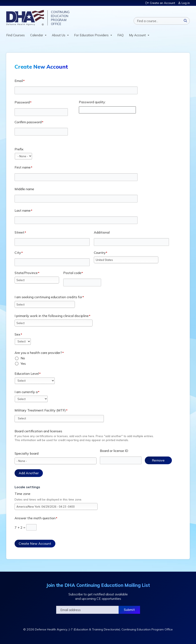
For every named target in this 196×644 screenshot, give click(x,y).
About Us (59, 35)
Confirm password (28, 122)
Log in (186, 3)
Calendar (37, 35)
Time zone (22, 494)
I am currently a (26, 392)
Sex (17, 334)
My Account (137, 35)
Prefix (19, 149)
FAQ (120, 35)
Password (22, 102)
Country (100, 253)
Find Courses (16, 35)
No (23, 358)
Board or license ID (114, 451)
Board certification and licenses (38, 431)
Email (19, 81)
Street (19, 232)
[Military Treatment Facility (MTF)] (25, 418)
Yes (23, 364)
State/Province (26, 273)
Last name (23, 210)
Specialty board (27, 453)
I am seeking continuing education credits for (48, 297)
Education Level (27, 374)
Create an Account (163, 3)
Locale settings (27, 487)
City (18, 253)
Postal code (72, 273)
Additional (102, 232)
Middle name (24, 189)
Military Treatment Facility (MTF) (40, 410)
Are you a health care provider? (38, 353)
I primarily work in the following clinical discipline (52, 316)
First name (23, 167)
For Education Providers (91, 35)
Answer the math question (35, 518)
